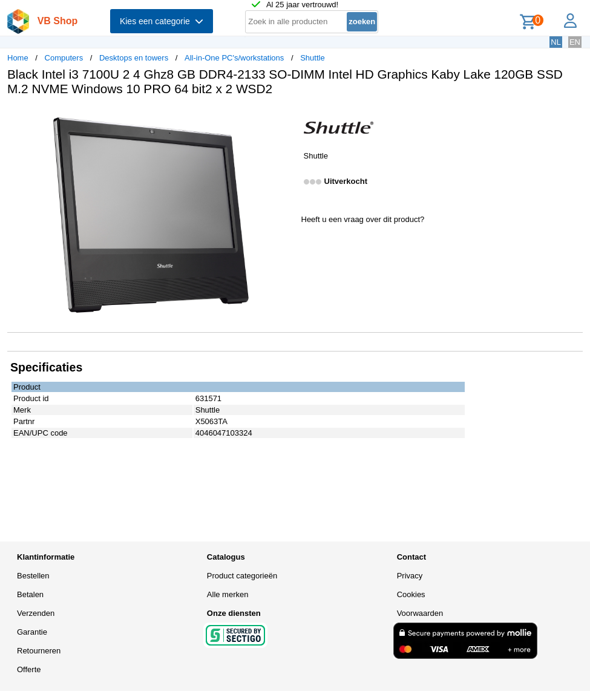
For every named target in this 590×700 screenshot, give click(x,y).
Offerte (29, 669)
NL (556, 42)
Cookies (411, 594)
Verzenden (36, 613)
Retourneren (39, 651)
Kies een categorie (162, 21)
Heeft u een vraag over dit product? (363, 219)
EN (575, 42)
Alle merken (228, 594)
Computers (64, 58)
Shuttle (312, 58)
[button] (284, 118)
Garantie (32, 632)
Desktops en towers (134, 58)
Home (18, 58)
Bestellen (33, 576)
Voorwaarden (420, 613)
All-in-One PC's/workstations (234, 58)
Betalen (30, 594)
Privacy (410, 576)
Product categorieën (242, 576)
